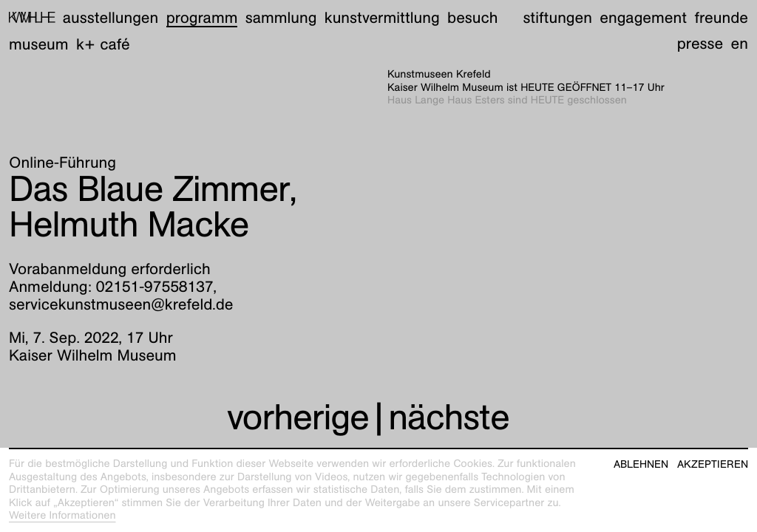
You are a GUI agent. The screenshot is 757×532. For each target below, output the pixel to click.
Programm (202, 17)
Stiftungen (557, 17)
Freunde (721, 17)
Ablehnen (641, 464)
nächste (449, 417)
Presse (700, 43)
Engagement (643, 17)
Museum (39, 44)
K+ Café (103, 44)
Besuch (472, 17)
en (740, 43)
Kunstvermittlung (382, 17)
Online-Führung (62, 162)
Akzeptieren (713, 464)
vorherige (298, 417)
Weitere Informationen (62, 516)
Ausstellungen (111, 17)
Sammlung (281, 17)
